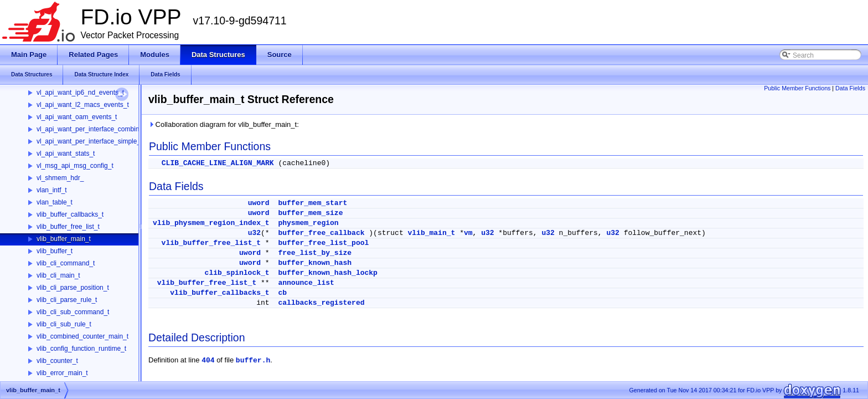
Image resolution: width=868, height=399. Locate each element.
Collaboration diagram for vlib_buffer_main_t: (224, 124)
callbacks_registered (321, 303)
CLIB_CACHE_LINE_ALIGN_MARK (218, 163)
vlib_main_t (432, 233)
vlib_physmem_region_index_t (211, 223)
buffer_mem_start (312, 203)
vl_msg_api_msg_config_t (75, 166)
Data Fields (850, 88)
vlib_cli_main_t (58, 275)
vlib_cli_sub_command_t (73, 312)
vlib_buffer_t (55, 251)
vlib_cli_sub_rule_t (64, 324)
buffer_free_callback (321, 233)
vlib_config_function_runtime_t (81, 349)
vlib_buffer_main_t (64, 239)
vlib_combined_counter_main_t (82, 336)
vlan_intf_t (52, 190)
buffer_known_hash (315, 263)
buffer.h (253, 360)
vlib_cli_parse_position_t (73, 288)
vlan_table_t (55, 202)
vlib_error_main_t (62, 373)
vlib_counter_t (57, 361)
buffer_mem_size (310, 213)
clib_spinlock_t (237, 273)
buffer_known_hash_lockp (327, 273)
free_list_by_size (315, 253)
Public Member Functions (797, 88)
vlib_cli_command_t (66, 263)
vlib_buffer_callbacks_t (70, 214)
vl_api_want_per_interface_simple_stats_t (98, 141)
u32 (254, 233)
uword (259, 203)
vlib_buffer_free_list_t (68, 227)
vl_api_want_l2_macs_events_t (83, 105)
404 (208, 360)
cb (282, 293)
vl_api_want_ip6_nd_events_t (80, 93)
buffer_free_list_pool (323, 243)
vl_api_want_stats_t (66, 154)
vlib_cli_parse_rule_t (67, 300)
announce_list (306, 283)
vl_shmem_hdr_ (60, 178)
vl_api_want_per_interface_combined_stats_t (103, 129)
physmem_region (308, 223)
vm (468, 233)
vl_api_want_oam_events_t (77, 117)
